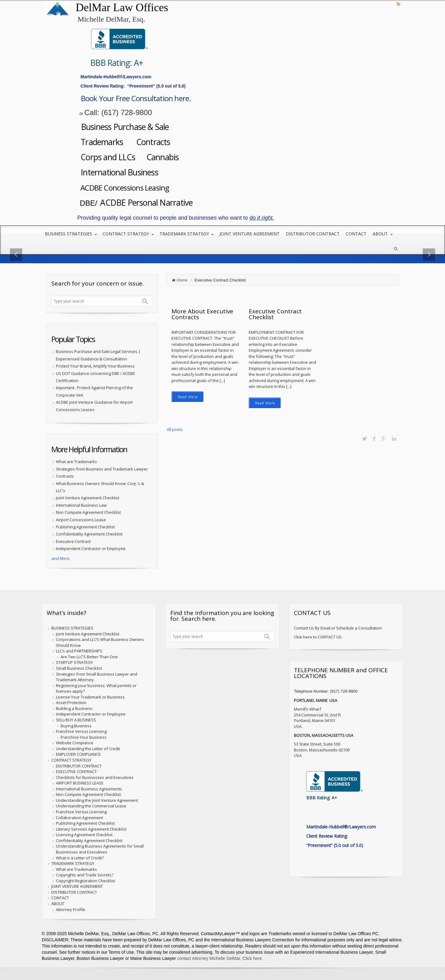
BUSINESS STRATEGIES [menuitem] (69, 237)
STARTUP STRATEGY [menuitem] (74, 666)
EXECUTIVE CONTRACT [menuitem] (76, 775)
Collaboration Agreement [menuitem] (79, 821)
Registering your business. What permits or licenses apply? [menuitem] (96, 692)
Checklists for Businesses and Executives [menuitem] (95, 780)
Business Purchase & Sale (134, 128)
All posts (175, 432)
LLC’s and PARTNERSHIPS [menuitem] (79, 654)
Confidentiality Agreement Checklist (89, 537)
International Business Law (81, 508)
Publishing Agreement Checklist (85, 530)
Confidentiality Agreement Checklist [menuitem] (89, 844)
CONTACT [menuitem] (356, 237)
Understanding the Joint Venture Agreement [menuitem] (97, 803)
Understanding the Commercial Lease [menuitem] (91, 809)
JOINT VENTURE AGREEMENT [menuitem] (250, 237)
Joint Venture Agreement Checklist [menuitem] (88, 637)
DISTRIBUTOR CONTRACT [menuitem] (313, 237)
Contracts (165, 143)
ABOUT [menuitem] (381, 237)
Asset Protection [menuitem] (71, 706)
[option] (222, 258)
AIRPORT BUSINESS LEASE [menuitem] (80, 786)
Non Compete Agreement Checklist (88, 516)
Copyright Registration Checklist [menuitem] (85, 884)
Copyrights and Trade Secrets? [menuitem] (85, 878)
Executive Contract (73, 544)
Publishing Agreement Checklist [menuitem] (85, 827)
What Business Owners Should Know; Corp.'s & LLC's (100, 490)
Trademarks (107, 143)
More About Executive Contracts (202, 317)
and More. (61, 561)
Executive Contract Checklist (275, 317)
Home (182, 283)
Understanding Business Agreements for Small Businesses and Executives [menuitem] (100, 852)
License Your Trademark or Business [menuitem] (90, 700)
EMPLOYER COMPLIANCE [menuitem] (78, 758)
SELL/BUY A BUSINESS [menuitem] (76, 723)
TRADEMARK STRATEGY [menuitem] (185, 237)
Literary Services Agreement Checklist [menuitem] (91, 832)
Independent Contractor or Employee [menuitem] (91, 717)
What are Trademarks (76, 465)
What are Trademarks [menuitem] (76, 872)
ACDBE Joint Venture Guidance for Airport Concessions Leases (94, 409)
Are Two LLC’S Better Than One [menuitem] (89, 660)
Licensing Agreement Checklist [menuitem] (84, 838)
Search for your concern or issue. (97, 286)
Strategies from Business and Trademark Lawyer (102, 472)
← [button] (33, 258)
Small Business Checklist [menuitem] (79, 671)
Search (145, 304)
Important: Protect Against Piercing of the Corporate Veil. (94, 395)
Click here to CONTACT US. (318, 640)
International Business (126, 174)
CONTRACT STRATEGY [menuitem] (126, 237)
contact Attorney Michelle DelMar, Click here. (219, 961)
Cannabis (176, 159)
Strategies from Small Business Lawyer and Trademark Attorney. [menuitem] (97, 680)
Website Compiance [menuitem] (75, 746)
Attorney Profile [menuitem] (71, 913)
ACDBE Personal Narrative (154, 206)
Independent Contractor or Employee (91, 552)
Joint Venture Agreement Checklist (88, 501)
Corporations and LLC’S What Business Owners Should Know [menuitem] (100, 646)
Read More (187, 400)
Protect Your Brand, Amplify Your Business (95, 369)
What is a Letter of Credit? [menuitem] (80, 861)
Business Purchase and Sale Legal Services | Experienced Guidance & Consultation (98, 358)
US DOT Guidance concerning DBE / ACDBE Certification (95, 380)
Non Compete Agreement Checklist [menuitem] (88, 798)
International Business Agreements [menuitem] (89, 792)
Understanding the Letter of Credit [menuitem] (88, 752)
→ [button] (412, 258)
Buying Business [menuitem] (76, 729)
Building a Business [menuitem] (74, 711)
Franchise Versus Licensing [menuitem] (81, 735)
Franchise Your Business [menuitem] (84, 740)
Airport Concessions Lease (81, 523)
